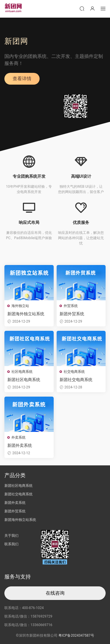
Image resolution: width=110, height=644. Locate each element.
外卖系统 (18, 437)
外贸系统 (71, 306)
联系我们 (11, 544)
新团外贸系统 (72, 314)
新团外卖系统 (20, 445)
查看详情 (22, 79)
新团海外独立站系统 (26, 314)
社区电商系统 (22, 372)
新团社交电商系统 (76, 380)
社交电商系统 (74, 372)
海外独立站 (20, 306)
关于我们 (11, 536)
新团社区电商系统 (24, 380)
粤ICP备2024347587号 (76, 635)
